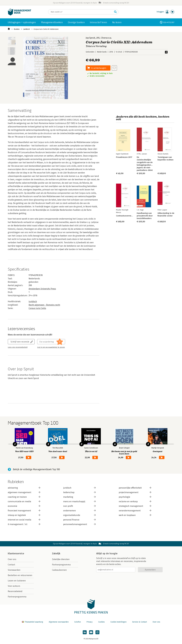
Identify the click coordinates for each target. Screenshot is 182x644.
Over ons (12, 559)
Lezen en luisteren (17, 581)
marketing (79, 497)
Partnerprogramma (17, 597)
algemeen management (24, 492)
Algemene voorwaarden (59, 622)
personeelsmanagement (79, 524)
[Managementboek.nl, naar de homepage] (20, 15)
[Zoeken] (81, 12)
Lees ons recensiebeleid (18, 347)
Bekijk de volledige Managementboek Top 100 (36, 469)
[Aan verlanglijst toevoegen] (114, 68)
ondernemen (79, 511)
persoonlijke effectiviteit (135, 488)
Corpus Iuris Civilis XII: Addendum (46, 29)
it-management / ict (24, 524)
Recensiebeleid (15, 591)
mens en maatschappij (79, 501)
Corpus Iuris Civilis (37, 308)
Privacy (90, 622)
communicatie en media (24, 501)
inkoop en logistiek (24, 515)
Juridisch (27, 29)
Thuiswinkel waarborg (33, 622)
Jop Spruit (90, 38)
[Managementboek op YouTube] (91, 632)
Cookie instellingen (118, 622)
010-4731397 (169, 22)
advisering (24, 488)
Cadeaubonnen (59, 570)
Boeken (17, 29)
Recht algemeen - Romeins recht (44, 305)
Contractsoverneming (126, 216)
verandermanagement (135, 511)
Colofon (78, 622)
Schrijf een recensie (20, 342)
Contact (11, 565)
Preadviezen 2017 (124, 157)
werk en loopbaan (135, 515)
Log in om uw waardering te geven (51, 347)
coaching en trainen (24, 497)
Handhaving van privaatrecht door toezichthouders (145, 216)
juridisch (79, 488)
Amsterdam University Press (42, 289)
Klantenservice (16, 554)
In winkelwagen (99, 68)
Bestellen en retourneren (20, 575)
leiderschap (79, 492)
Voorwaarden (14, 570)
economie (24, 506)
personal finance (79, 520)
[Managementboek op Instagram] (97, 632)
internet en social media (24, 520)
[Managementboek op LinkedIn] (85, 632)
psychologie (135, 497)
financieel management (24, 511)
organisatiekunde (79, 515)
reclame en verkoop (135, 501)
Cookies (101, 622)
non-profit (79, 506)
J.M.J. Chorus (102, 38)
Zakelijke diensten (61, 559)
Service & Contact (140, 622)
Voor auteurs (14, 586)
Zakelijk (56, 554)
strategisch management (135, 506)
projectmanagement (135, 492)
